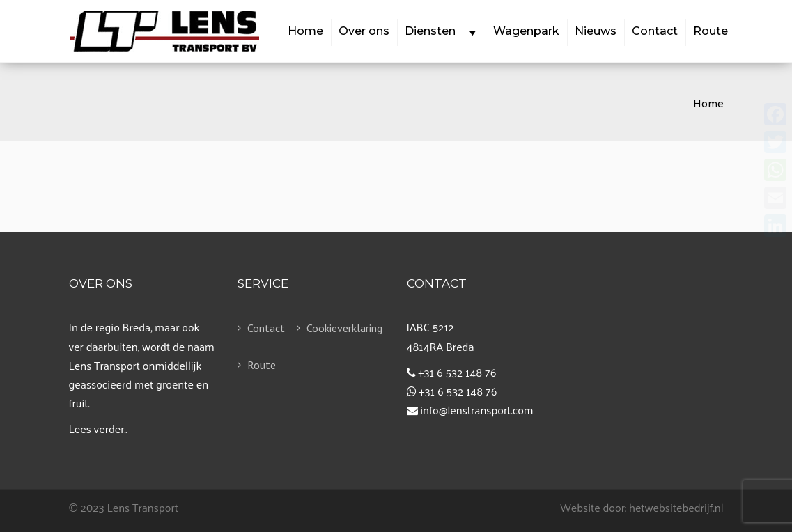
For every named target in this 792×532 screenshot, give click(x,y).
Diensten (441, 32)
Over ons (364, 31)
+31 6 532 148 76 (457, 372)
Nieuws (596, 31)
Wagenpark (526, 31)
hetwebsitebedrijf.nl (676, 507)
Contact (655, 31)
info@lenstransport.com (476, 410)
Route (711, 31)
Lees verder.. (98, 429)
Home (305, 31)
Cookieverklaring (331, 328)
